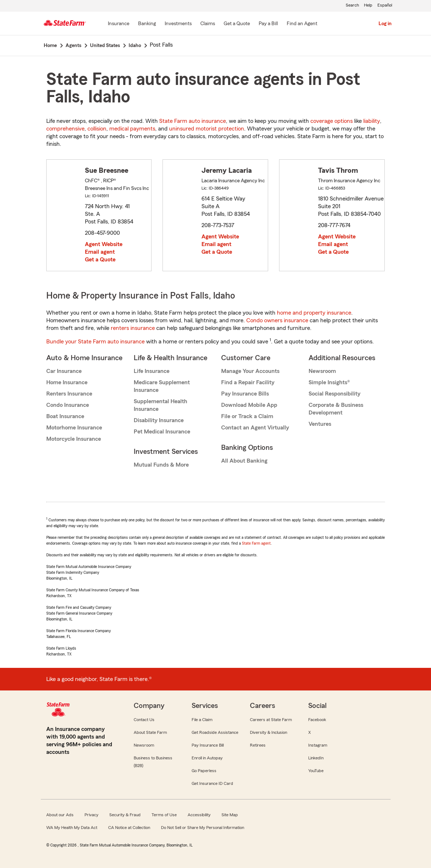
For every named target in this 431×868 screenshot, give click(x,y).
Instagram (318, 745)
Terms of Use (164, 815)
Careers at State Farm (271, 720)
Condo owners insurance (277, 320)
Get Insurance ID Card (212, 783)
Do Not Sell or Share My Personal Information (203, 828)
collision (97, 129)
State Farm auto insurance (193, 121)
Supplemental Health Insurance (160, 405)
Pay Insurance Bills (245, 394)
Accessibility (199, 815)
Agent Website (104, 244)
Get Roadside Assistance (215, 732)
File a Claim (202, 720)
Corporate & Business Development (336, 409)
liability (372, 121)
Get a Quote (100, 260)
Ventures (320, 424)
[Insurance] (119, 24)
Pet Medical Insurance (162, 432)
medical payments (132, 129)
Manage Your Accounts (250, 371)
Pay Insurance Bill (208, 745)
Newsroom (322, 371)
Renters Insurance (69, 394)
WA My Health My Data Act (72, 828)
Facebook (317, 720)
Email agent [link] (100, 252)
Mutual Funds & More (161, 465)
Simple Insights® (329, 382)
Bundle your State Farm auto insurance (95, 342)
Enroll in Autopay (207, 758)
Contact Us (144, 720)
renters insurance (133, 328)
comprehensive (65, 129)
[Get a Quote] (237, 24)
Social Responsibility (334, 394)
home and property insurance (314, 313)
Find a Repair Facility (248, 382)
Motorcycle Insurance (74, 439)
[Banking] (147, 24)
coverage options (332, 121)
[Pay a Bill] (268, 24)
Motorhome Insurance (74, 428)
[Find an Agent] (302, 24)
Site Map (230, 815)
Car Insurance (64, 371)
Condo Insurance (68, 405)
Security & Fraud (125, 815)
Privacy (91, 815)
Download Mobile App (249, 405)
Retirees (258, 745)
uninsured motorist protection (207, 129)
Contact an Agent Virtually (255, 428)
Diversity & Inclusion (269, 732)
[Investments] (178, 24)
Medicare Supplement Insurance (162, 386)
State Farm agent (256, 543)
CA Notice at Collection (129, 828)
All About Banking (244, 461)
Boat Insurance (65, 416)
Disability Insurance (159, 420)
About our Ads (60, 815)
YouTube (316, 771)
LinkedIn (316, 758)
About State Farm (150, 732)
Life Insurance (152, 371)
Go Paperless (204, 771)
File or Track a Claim (247, 416)
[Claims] (208, 24)
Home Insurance (67, 382)
